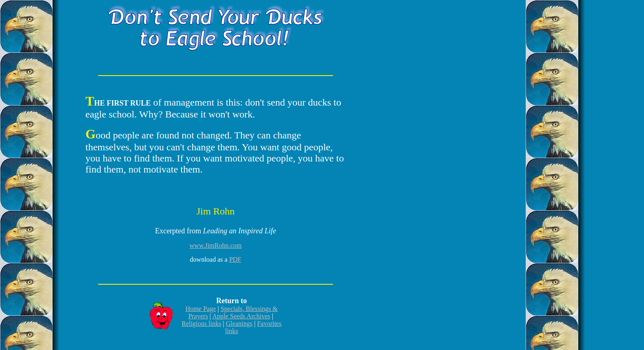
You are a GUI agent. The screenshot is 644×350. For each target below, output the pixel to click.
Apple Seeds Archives (241, 316)
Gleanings (239, 324)
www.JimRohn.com (215, 245)
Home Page (201, 309)
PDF (235, 259)
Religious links (201, 324)
